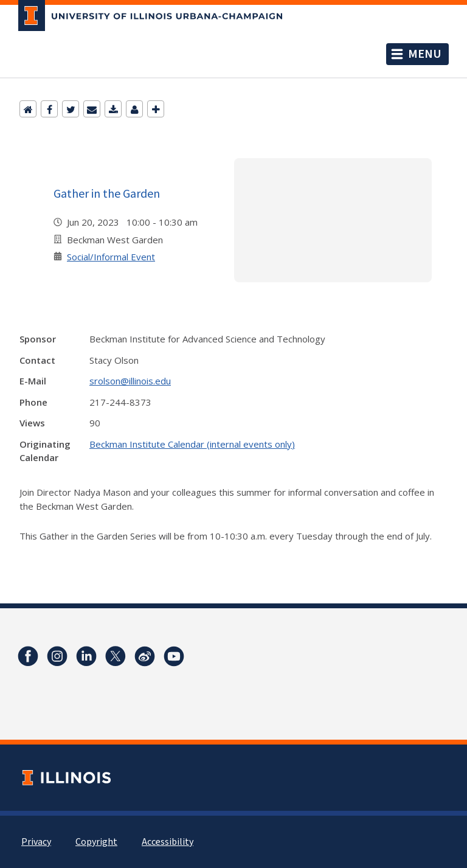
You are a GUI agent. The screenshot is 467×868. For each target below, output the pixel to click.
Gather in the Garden (107, 193)
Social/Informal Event (111, 257)
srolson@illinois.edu (130, 381)
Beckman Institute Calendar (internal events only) (192, 444)
